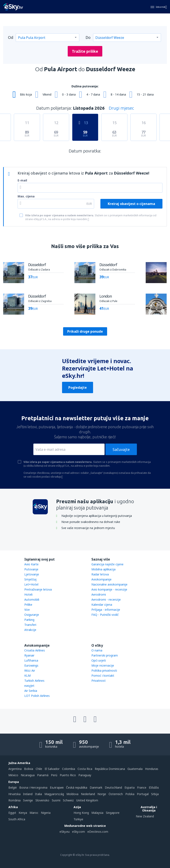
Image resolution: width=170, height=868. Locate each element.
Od (11, 37)
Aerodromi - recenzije (106, 599)
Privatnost (99, 681)
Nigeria (46, 813)
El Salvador (52, 769)
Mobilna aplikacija (103, 569)
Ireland (28, 794)
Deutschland (113, 787)
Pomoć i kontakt (103, 676)
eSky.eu (65, 832)
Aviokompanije (101, 579)
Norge (102, 794)
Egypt (12, 813)
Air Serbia (31, 691)
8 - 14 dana (118, 94)
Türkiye (78, 819)
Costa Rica (85, 769)
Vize (27, 610)
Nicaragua (28, 775)
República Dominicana (110, 769)
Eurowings (31, 665)
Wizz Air (30, 670)
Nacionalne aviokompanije (109, 584)
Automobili (32, 599)
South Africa (17, 819)
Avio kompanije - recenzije (109, 589)
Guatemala (135, 769)
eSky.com (79, 832)
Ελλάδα (154, 787)
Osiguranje (32, 615)
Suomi (56, 800)
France (142, 787)
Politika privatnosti (104, 670)
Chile (39, 769)
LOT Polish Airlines (37, 696)
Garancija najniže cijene (107, 564)
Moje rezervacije (103, 665)
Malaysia (97, 813)
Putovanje (31, 569)
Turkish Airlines (34, 681)
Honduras (152, 769)
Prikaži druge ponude (85, 331)
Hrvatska (14, 794)
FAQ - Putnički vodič (105, 615)
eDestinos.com (98, 832)
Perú (54, 775)
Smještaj (30, 579)
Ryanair (29, 655)
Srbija (155, 794)
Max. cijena (26, 196)
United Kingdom (87, 800)
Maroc (34, 813)
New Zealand (145, 816)
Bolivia (29, 769)
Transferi (30, 625)
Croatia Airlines (35, 650)
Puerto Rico (68, 775)
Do (88, 37)
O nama (97, 650)
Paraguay (85, 775)
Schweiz (68, 800)
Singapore (113, 813)
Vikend (47, 94)
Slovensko (42, 800)
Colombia (69, 769)
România (14, 800)
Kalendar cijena (102, 605)
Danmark (96, 787)
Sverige (28, 800)
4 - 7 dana (93, 94)
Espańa (130, 787)
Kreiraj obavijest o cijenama (131, 204)
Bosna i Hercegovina (33, 787)
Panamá (43, 775)
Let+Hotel (31, 584)
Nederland (88, 794)
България (57, 787)
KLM (27, 676)
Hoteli (28, 594)
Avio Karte (31, 564)
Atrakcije (30, 630)
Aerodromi (99, 594)
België (13, 787)
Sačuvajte (121, 449)
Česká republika (77, 787)
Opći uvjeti (99, 660)
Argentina (15, 769)
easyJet (29, 686)
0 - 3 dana (69, 94)
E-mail (22, 180)
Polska (130, 794)
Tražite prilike (85, 51)
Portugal (143, 794)
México (13, 775)
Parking (29, 620)
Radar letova (100, 574)
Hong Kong (81, 813)
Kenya (23, 813)
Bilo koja (26, 94)
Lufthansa (31, 660)
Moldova (72, 794)
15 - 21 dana (145, 94)
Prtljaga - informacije (106, 610)
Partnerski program (105, 655)
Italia (38, 794)
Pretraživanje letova (38, 589)
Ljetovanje (32, 574)
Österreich (116, 794)
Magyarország (54, 794)
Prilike (28, 605)
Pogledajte (78, 387)
